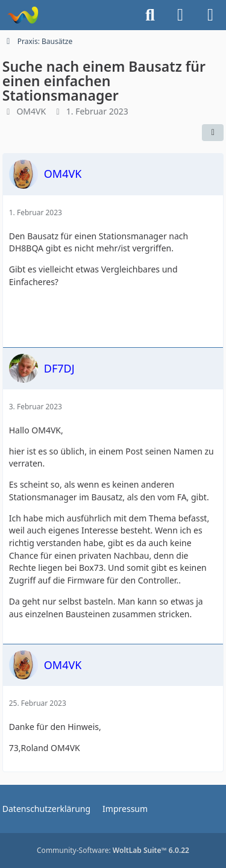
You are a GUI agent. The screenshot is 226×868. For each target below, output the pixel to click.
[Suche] (150, 15)
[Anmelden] (180, 15)
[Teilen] (213, 133)
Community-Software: (113, 850)
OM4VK (31, 111)
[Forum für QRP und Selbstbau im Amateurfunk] (23, 15)
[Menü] (210, 15)
